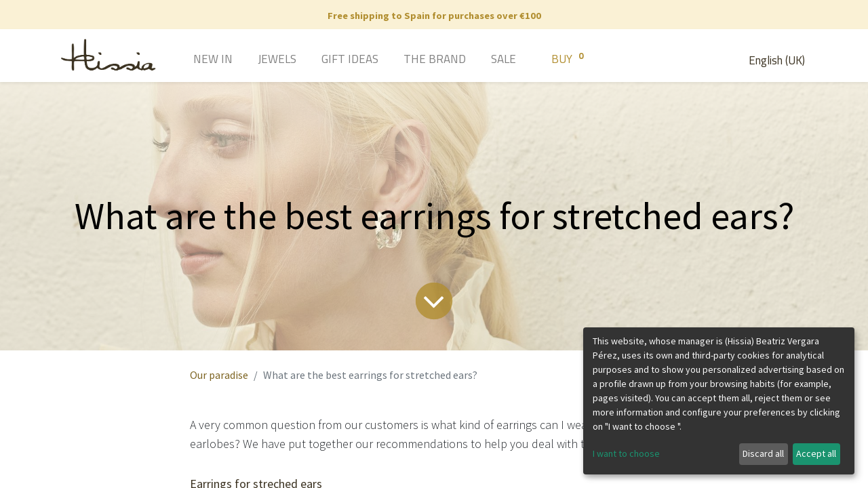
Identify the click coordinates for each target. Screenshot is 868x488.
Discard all (763, 453)
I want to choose (626, 453)
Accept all (816, 453)
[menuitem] (194, 60)
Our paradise (219, 375)
